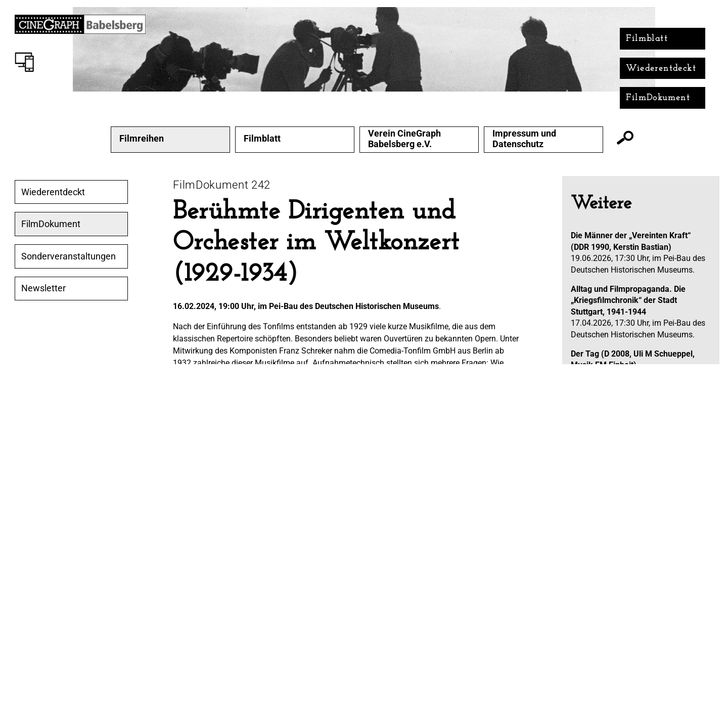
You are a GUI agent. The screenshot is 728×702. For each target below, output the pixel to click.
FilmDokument (658, 98)
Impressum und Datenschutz (524, 139)
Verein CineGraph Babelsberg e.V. (404, 139)
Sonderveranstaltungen (69, 256)
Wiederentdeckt (661, 69)
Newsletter (43, 288)
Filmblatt (647, 39)
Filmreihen (142, 139)
